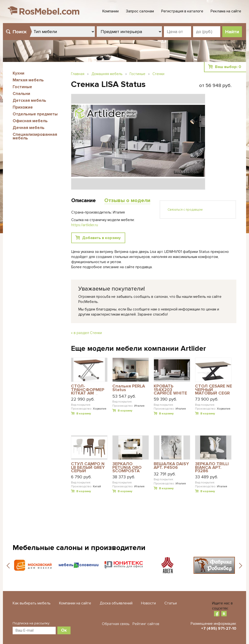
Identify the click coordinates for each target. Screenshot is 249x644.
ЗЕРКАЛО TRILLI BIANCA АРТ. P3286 (212, 467)
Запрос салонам (140, 11)
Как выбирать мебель (32, 603)
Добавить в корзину (101, 238)
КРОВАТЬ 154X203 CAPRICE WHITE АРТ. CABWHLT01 (172, 390)
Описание (84, 201)
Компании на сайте (75, 603)
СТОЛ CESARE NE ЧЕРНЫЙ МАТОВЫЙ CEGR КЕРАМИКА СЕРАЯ (213, 390)
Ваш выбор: (228, 67)
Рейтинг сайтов (146, 624)
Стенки (158, 74)
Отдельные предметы (35, 114)
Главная (78, 74)
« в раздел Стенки (86, 333)
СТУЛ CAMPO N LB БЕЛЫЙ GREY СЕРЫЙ (88, 467)
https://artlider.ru (85, 225)
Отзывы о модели (127, 201)
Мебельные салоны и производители (79, 548)
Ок (64, 630)
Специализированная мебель (35, 136)
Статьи (171, 603)
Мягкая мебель (28, 80)
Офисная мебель (30, 121)
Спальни (21, 94)
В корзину (84, 414)
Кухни (18, 73)
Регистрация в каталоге (182, 11)
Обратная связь (116, 624)
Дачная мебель (29, 128)
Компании (111, 11)
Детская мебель (29, 100)
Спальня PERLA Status (129, 388)
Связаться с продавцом (185, 210)
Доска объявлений (116, 603)
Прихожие (23, 107)
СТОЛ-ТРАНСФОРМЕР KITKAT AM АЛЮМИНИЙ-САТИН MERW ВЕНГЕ (88, 390)
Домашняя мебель (107, 74)
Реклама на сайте (226, 11)
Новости (148, 603)
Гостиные (22, 87)
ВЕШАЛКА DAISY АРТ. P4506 (171, 466)
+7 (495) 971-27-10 (219, 628)
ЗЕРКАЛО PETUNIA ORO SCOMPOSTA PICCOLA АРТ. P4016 (127, 467)
